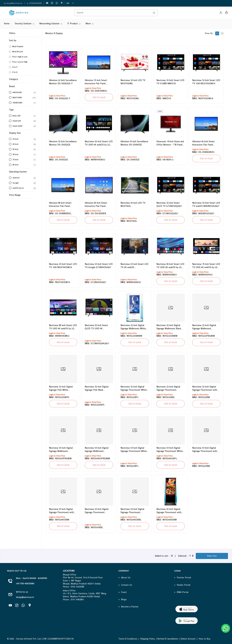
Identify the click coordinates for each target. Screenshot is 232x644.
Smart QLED (17, 126)
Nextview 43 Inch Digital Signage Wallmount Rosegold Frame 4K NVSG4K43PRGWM (97, 450)
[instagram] (52, 3)
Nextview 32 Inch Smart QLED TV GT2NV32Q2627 (169, 204)
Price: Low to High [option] (20, 62)
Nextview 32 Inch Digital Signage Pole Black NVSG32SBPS (97, 389)
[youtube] (47, 3)
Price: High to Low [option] (20, 57)
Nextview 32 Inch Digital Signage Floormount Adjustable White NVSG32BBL (168, 389)
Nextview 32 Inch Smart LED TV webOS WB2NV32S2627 (206, 204)
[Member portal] (221, 13)
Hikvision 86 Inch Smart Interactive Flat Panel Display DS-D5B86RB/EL (61, 205)
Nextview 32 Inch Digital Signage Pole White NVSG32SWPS (61, 389)
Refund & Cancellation (168, 639)
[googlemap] (62, 3)
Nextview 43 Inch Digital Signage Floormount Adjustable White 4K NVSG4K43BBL (132, 511)
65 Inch (15, 154)
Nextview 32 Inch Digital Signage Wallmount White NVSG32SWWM (133, 327)
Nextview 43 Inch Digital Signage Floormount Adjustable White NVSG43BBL (97, 511)
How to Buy (205, 639)
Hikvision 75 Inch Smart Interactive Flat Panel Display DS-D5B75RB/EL (97, 82)
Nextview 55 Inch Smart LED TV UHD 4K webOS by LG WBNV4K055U (99, 143)
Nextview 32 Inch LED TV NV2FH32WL (133, 82)
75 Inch (15, 160)
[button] (24, 56)
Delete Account (188, 639)
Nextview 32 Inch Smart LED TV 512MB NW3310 (170, 82)
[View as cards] (217, 33)
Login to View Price (57, 96)
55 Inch (15, 149)
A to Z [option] (15, 67)
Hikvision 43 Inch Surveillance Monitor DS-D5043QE (134, 143)
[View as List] (222, 33)
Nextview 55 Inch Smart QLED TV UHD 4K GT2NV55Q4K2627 (96, 327)
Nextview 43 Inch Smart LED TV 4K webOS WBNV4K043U (134, 266)
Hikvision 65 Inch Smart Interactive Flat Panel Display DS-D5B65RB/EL (204, 143)
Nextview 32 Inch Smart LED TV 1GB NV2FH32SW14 (206, 82)
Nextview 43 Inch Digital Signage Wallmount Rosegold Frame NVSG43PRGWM (61, 450)
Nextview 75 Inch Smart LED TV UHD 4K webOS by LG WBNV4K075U (206, 266)
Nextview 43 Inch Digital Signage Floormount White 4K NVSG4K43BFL (170, 450)
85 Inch (15, 165)
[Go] (153, 13)
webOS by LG (18, 188)
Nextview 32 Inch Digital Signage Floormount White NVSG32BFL (134, 389)
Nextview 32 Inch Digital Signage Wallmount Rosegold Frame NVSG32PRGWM (204, 327)
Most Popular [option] (18, 47)
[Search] (112, 13)
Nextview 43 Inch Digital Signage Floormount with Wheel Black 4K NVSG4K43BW (61, 511)
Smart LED (17, 121)
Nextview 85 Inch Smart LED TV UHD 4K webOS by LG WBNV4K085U (63, 327)
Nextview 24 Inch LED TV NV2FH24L (133, 204)
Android (16, 178)
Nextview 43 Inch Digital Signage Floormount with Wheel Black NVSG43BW (205, 450)
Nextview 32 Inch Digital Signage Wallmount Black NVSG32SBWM (169, 327)
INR (68, 3)
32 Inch (15, 139)
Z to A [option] (15, 72)
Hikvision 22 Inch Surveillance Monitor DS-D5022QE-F (63, 82)
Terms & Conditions (128, 639)
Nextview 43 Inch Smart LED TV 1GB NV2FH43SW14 (63, 266)
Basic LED (17, 116)
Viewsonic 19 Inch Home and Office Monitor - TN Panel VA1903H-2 (170, 143)
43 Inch (15, 144)
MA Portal (183, 592)
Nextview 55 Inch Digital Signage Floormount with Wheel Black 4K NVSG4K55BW (169, 511)
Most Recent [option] (18, 52)
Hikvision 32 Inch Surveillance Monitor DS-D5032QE (63, 143)
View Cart (212, 556)
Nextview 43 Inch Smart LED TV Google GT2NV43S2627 (99, 266)
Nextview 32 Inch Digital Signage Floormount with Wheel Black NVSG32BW (205, 389)
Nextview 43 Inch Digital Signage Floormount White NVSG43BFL (134, 450)
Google (16, 183)
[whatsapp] (57, 3)
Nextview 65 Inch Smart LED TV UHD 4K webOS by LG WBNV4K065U (170, 266)
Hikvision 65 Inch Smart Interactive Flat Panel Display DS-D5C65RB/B (96, 205)
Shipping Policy (148, 639)
